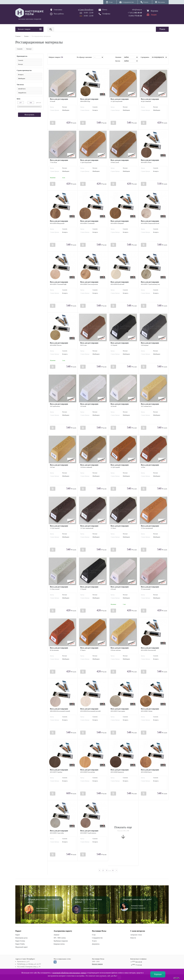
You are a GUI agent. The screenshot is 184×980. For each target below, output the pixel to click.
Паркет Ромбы (20, 944)
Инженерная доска (21, 938)
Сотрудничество (97, 938)
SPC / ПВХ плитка (60, 938)
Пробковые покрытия (61, 941)
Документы (96, 944)
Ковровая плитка (59, 944)
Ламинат (56, 935)
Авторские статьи (136, 935)
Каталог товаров (97, 964)
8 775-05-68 (136, 965)
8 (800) (135, 16)
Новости (133, 938)
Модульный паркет (22, 947)
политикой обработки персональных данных (69, 973)
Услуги (94, 941)
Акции (154, 15)
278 (62, 57)
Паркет (18, 935)
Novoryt (29, 49)
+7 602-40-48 (136, 962)
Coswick (20, 49)
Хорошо (158, 974)
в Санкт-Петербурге (86, 10)
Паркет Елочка (20, 941)
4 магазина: (58, 10)
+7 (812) (135, 13)
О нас (94, 935)
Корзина (154, 11)
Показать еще (123, 833)
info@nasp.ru (137, 10)
